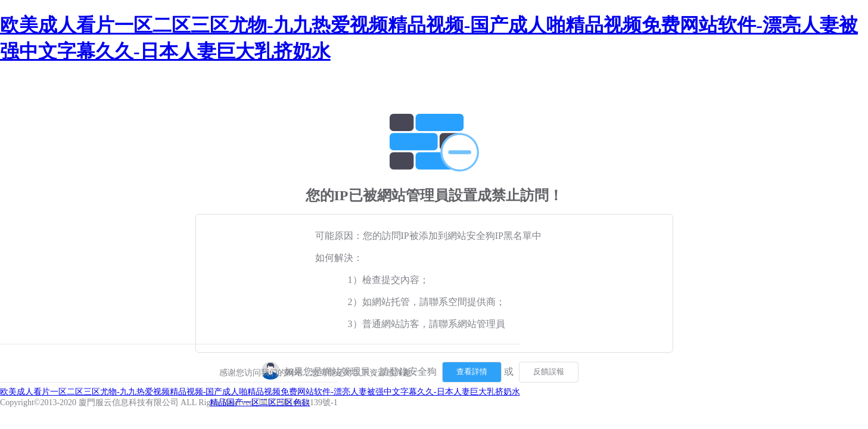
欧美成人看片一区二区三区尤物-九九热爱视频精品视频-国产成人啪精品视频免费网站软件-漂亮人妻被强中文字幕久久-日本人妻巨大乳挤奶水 (260, 392)
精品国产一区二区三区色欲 (260, 402)
